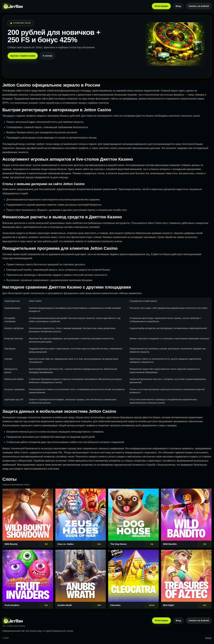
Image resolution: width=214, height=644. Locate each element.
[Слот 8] (186, 579)
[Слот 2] (81, 518)
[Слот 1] (28, 518)
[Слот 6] (81, 579)
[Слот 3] (133, 518)
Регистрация (161, 6)
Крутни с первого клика (23, 56)
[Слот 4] (186, 518)
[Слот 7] (133, 579)
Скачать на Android (199, 6)
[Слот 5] (28, 579)
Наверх (208, 638)
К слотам (47, 56)
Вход (178, 6)
